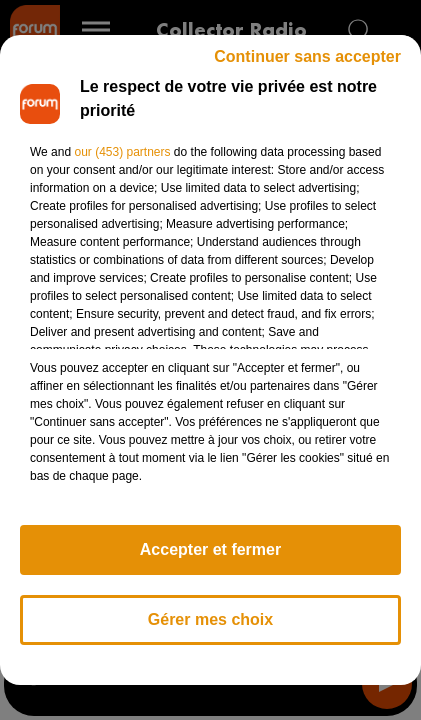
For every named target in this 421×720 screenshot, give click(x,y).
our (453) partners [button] (122, 152)
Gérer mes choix (210, 619)
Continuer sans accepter (307, 56)
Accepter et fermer (210, 549)
